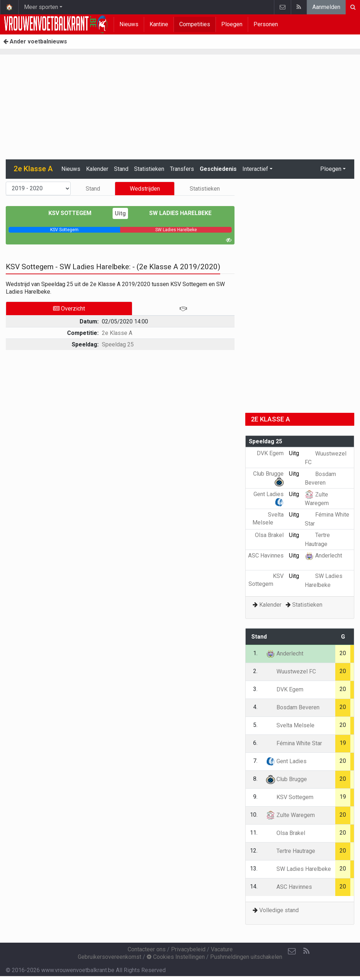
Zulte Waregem (290, 815)
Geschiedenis (218, 169)
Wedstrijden (145, 189)
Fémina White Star (294, 743)
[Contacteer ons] (292, 951)
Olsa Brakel (286, 833)
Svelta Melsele (290, 725)
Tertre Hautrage (291, 851)
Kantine (159, 24)
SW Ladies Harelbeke (175, 213)
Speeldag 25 (118, 344)
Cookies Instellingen (176, 957)
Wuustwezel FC (291, 671)
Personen (266, 24)
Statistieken (149, 169)
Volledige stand (279, 910)
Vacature (222, 949)
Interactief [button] (255, 169)
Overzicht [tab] (69, 309)
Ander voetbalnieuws (35, 41)
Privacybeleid (188, 949)
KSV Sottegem (75, 213)
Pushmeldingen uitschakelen (246, 957)
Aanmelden (326, 7)
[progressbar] (64, 230)
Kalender (97, 169)
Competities (195, 24)
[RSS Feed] (306, 951)
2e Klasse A (117, 333)
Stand (121, 169)
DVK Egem (285, 689)
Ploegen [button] (331, 169)
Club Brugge (286, 779)
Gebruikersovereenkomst (110, 957)
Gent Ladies (286, 761)
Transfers (182, 169)
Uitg (120, 213)
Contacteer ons (147, 949)
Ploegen (232, 24)
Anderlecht (323, 556)
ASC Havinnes (289, 887)
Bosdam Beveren (293, 707)
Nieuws (129, 24)
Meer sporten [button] (41, 7)
